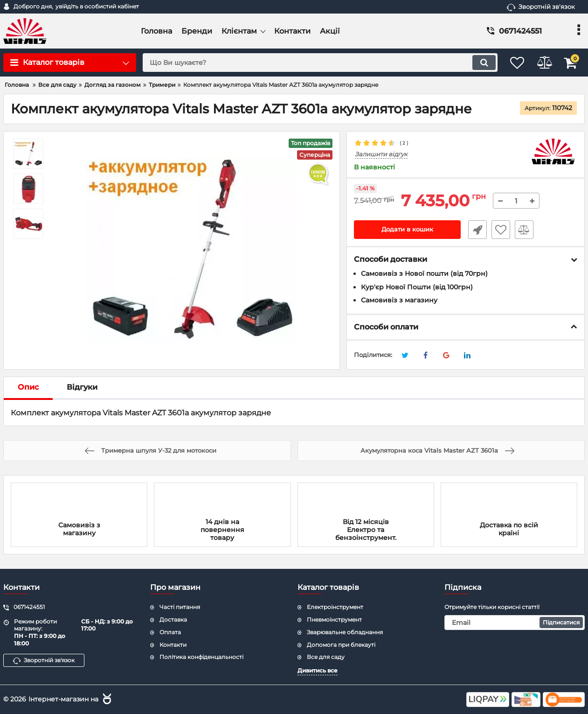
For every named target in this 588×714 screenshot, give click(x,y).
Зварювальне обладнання (345, 632)
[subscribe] (515, 623)
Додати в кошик (407, 230)
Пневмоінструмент (334, 619)
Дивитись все (318, 670)
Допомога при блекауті (341, 645)
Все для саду (326, 657)
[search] (311, 63)
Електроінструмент (335, 607)
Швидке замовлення (475, 230)
